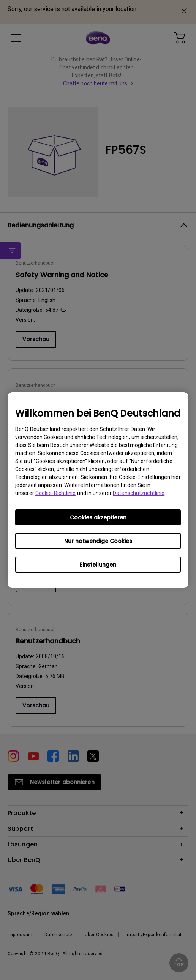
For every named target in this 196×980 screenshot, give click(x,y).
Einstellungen (98, 565)
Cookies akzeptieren (98, 517)
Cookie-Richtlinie (56, 493)
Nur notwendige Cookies (98, 541)
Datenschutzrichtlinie (139, 493)
